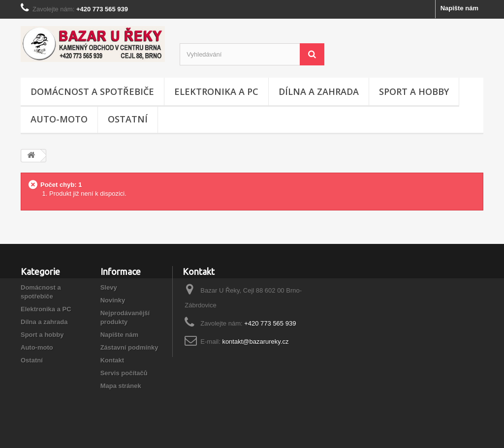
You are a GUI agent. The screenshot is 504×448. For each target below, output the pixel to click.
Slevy (109, 287)
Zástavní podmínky (129, 347)
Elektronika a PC (216, 91)
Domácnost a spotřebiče (92, 91)
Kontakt (112, 360)
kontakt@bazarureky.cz (255, 342)
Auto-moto (59, 119)
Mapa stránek (121, 386)
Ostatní (128, 119)
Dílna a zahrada (319, 91)
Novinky (113, 300)
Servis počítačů (124, 373)
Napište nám (459, 8)
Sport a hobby (414, 91)
